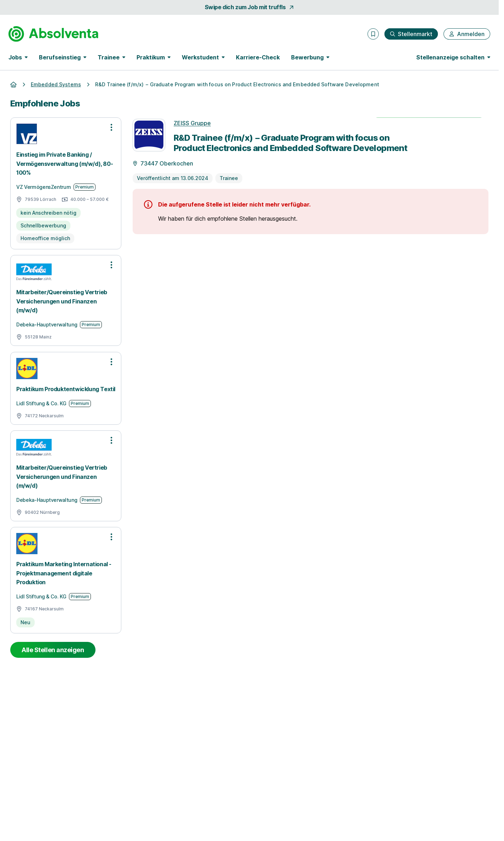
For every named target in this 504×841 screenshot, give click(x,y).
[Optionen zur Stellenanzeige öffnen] (111, 127)
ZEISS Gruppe (192, 123)
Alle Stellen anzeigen (53, 650)
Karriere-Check (258, 57)
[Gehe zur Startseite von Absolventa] (53, 34)
